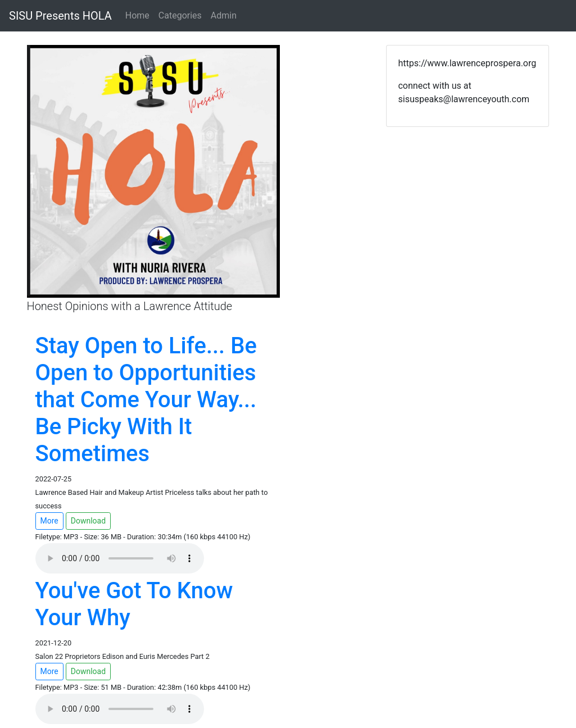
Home (137, 15)
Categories (180, 15)
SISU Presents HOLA (60, 16)
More (49, 521)
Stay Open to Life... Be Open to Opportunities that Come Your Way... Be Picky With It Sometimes (146, 400)
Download (88, 521)
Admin (224, 15)
